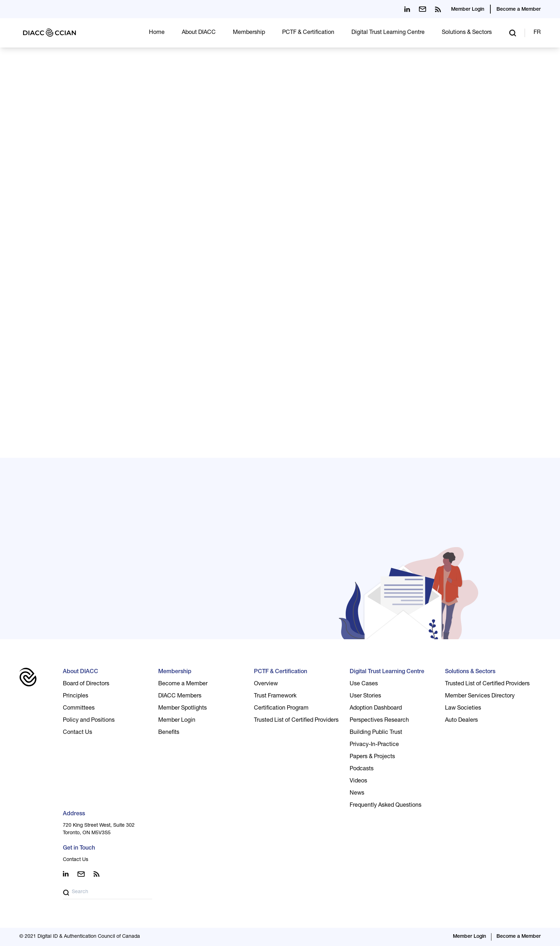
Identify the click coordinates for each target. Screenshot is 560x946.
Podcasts (362, 769)
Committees (79, 709)
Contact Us (77, 733)
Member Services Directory (480, 696)
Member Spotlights (182, 709)
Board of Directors (86, 684)
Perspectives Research (379, 721)
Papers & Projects (372, 757)
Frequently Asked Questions (386, 806)
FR (537, 33)
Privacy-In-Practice (374, 745)
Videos (358, 781)
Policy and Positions (89, 721)
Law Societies (463, 709)
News (357, 794)
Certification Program (281, 709)
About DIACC (199, 33)
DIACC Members (180, 696)
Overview (266, 684)
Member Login (468, 10)
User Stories (365, 696)
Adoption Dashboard (376, 709)
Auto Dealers (461, 721)
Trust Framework (275, 696)
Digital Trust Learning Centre (388, 33)
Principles (76, 696)
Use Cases (364, 684)
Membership (249, 33)
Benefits (169, 733)
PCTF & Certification (308, 33)
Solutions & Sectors (467, 33)
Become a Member (519, 10)
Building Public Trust (376, 733)
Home (157, 33)
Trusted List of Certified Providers (296, 721)
